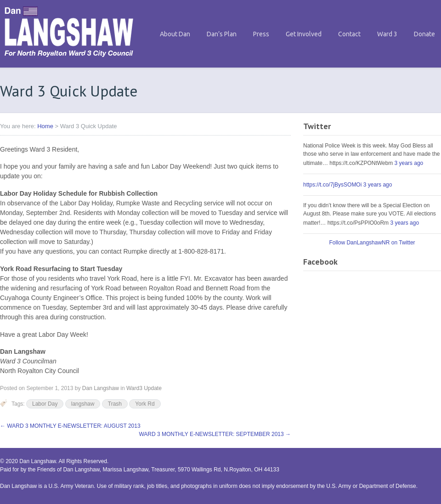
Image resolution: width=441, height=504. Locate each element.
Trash (115, 404)
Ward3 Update (144, 388)
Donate (424, 34)
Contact (349, 34)
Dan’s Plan (222, 34)
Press (261, 34)
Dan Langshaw (101, 388)
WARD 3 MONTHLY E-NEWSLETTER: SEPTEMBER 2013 (215, 434)
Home (45, 126)
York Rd (145, 404)
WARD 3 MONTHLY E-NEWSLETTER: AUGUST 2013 (70, 426)
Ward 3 (387, 34)
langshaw (83, 404)
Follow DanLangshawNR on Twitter (372, 243)
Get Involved (304, 34)
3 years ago (409, 163)
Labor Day (45, 404)
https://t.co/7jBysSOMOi (332, 185)
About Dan (175, 34)
